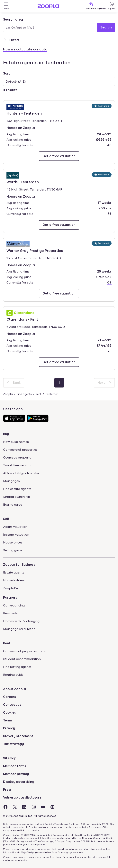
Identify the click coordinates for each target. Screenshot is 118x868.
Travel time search (17, 465)
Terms (8, 720)
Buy (6, 434)
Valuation (91, 6)
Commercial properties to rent (26, 651)
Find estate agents (17, 489)
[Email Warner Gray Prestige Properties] (59, 294)
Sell (6, 519)
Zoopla (8, 394)
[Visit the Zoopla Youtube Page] (43, 807)
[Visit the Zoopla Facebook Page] (5, 807)
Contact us (12, 705)
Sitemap (10, 758)
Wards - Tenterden (23, 182)
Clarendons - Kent (22, 319)
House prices (13, 542)
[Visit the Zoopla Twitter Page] (15, 807)
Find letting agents (17, 667)
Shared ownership (17, 497)
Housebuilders (14, 580)
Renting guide (13, 675)
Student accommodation (22, 659)
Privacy (9, 728)
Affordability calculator (21, 473)
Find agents (24, 394)
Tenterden (52, 394)
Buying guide (13, 505)
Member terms (15, 766)
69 (109, 282)
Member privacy (16, 774)
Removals (10, 613)
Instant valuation (16, 535)
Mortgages (11, 481)
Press (7, 790)
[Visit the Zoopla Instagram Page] (34, 807)
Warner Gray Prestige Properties (35, 250)
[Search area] (49, 27)
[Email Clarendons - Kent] (59, 362)
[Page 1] (59, 383)
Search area (13, 20)
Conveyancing (14, 605)
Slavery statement (18, 736)
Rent (7, 643)
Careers (9, 697)
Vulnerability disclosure (22, 797)
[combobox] (49, 25)
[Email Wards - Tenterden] (59, 225)
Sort (7, 73)
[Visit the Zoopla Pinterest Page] (52, 807)
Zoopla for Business (19, 565)
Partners (10, 598)
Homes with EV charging (21, 621)
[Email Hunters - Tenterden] (59, 156)
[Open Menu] (6, 6)
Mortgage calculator (19, 629)
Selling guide (13, 550)
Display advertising (19, 782)
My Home (101, 6)
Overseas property (17, 457)
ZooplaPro (11, 588)
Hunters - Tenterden (24, 113)
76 (109, 214)
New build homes (16, 442)
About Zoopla (15, 689)
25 (110, 351)
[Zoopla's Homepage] (48, 7)
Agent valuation (15, 527)
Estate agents (14, 572)
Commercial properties (20, 450)
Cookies (9, 713)
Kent (39, 394)
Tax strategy (14, 744)
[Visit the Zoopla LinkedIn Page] (24, 807)
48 (109, 145)
